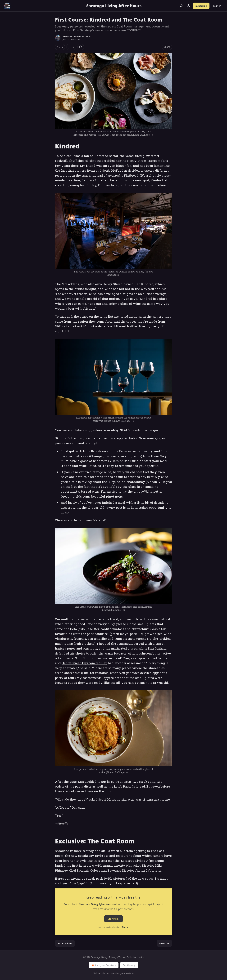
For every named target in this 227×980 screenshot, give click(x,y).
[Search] (181, 6)
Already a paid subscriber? (113, 927)
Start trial (113, 919)
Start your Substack (103, 965)
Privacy (113, 957)
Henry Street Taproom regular (84, 663)
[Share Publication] (188, 6)
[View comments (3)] (71, 47)
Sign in (217, 6)
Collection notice (135, 957)
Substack (98, 973)
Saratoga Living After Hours (77, 36)
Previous (65, 943)
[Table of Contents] (4, 490)
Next (164, 943)
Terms (122, 957)
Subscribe (201, 6)
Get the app (129, 965)
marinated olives (124, 648)
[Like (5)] (60, 47)
